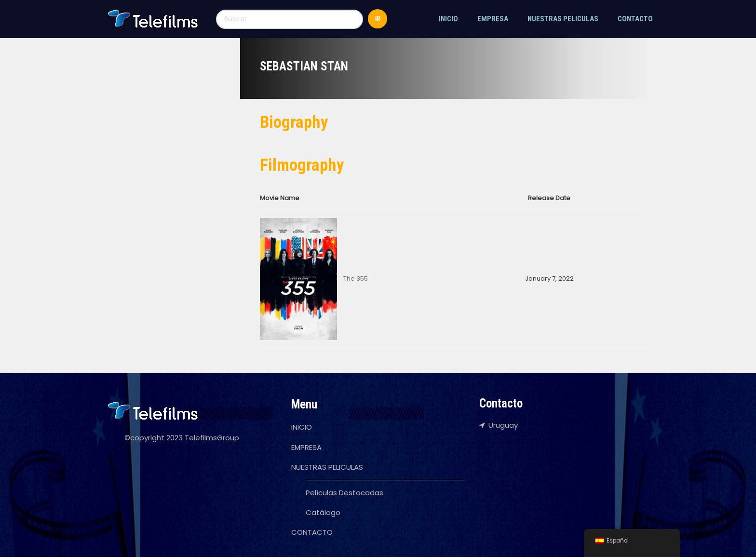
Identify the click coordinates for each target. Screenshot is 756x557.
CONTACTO (635, 19)
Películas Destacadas (344, 493)
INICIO (448, 19)
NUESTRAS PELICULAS (563, 19)
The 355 (356, 278)
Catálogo (323, 512)
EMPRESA (493, 19)
